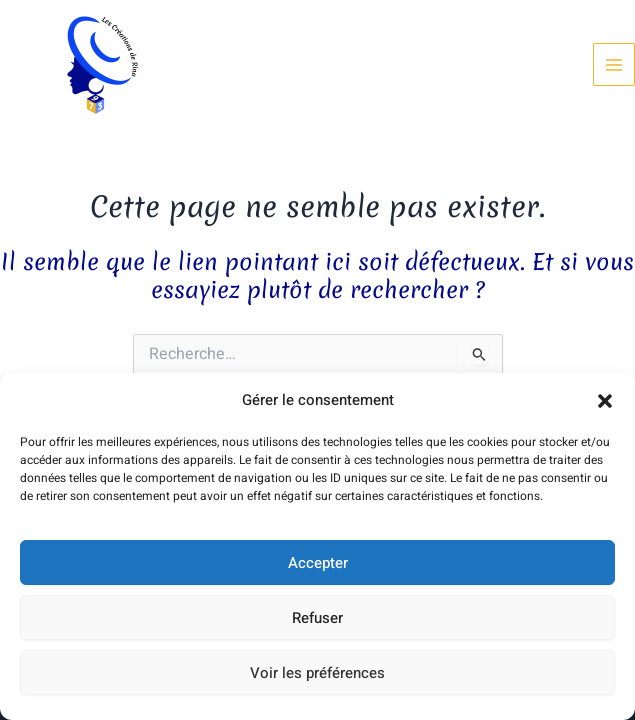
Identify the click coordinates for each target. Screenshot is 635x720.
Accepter (318, 563)
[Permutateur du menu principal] (614, 64)
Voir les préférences (317, 673)
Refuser (317, 618)
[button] (605, 401)
